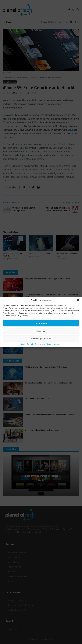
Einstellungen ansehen (41, 338)
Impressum (57, 344)
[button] (78, 300)
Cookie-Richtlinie (27, 344)
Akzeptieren (41, 323)
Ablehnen (41, 331)
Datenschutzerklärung (43, 344)
